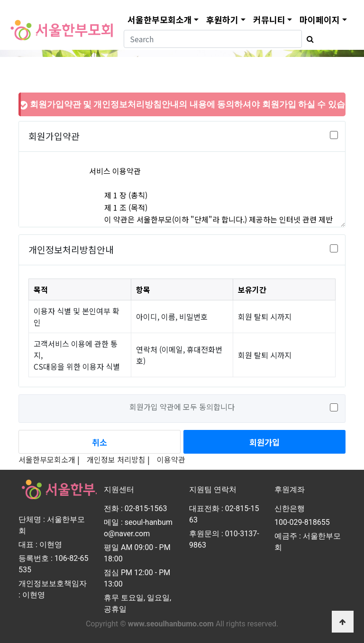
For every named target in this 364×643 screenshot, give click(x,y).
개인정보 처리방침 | (118, 459)
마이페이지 (320, 19)
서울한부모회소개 (160, 19)
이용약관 (171, 459)
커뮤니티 (269, 19)
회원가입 (264, 442)
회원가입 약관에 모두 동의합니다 (182, 407)
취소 (100, 442)
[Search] (213, 39)
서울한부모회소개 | (49, 459)
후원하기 (222, 19)
